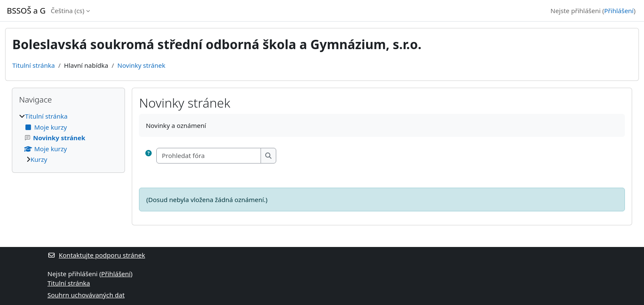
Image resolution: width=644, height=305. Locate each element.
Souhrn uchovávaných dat (86, 295)
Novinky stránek (141, 65)
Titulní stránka (33, 65)
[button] (149, 156)
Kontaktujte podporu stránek (96, 255)
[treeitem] (68, 138)
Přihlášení (619, 11)
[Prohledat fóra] (209, 156)
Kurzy (39, 159)
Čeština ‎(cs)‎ (68, 11)
